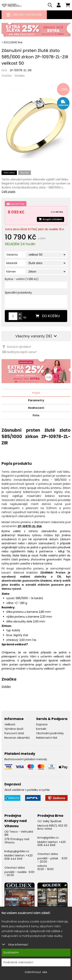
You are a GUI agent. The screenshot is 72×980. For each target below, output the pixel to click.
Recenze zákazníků (17, 738)
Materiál (12, 263)
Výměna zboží (14, 729)
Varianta (12, 255)
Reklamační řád (47, 738)
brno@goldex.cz (48, 838)
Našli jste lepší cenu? (20, 352)
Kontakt (41, 729)
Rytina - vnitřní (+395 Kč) (22, 279)
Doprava (42, 724)
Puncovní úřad (14, 733)
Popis (36, 393)
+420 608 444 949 (19, 857)
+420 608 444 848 (52, 844)
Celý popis (8, 191)
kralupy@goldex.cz (17, 851)
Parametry (36, 400)
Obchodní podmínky (50, 733)
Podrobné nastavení (18, 962)
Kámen (11, 272)
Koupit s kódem (50, 219)
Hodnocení (36, 408)
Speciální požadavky (18, 293)
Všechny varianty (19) (36, 336)
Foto (36, 415)
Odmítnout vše (36, 972)
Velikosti (10, 724)
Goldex (20, 76)
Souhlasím (11, 952)
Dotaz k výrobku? (17, 347)
